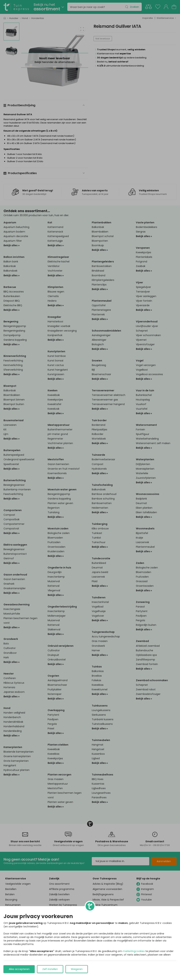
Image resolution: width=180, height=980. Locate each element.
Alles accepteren (19, 969)
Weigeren (77, 969)
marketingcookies (134, 951)
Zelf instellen (50, 969)
